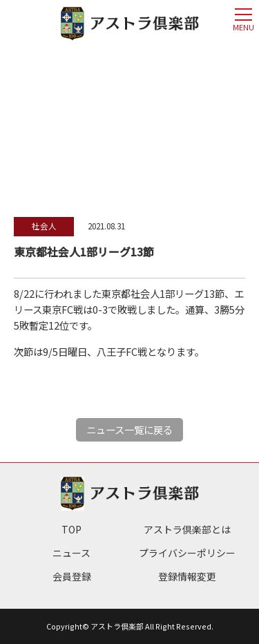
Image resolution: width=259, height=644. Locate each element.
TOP (71, 529)
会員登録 (72, 576)
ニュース (71, 553)
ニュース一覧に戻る (129, 429)
